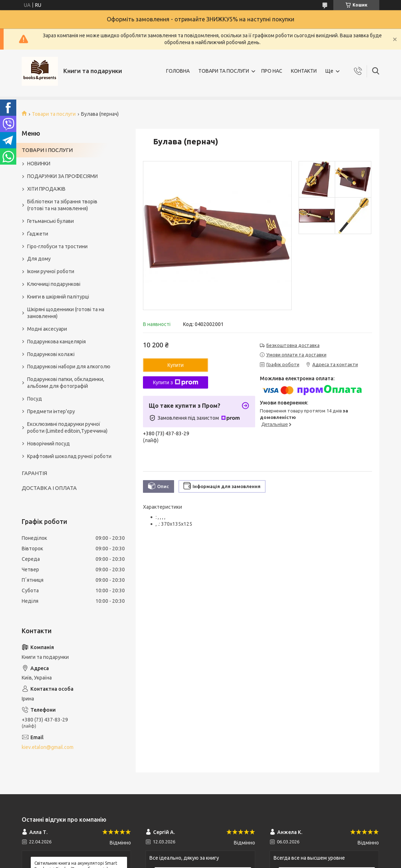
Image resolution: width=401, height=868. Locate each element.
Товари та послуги (54, 114)
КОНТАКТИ (304, 71)
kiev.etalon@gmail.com (48, 747)
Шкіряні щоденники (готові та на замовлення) (66, 313)
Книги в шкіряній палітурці (58, 297)
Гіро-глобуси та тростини (57, 246)
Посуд (35, 399)
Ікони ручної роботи (51, 271)
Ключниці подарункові (54, 284)
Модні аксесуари (47, 329)
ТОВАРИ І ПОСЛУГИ (47, 150)
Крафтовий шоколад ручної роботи (69, 456)
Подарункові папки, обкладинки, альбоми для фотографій (66, 383)
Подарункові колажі (51, 354)
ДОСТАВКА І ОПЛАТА (49, 488)
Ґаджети (38, 234)
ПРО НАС (272, 71)
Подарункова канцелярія (56, 342)
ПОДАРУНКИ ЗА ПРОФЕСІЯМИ (62, 176)
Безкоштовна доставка (293, 345)
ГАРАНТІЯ (34, 473)
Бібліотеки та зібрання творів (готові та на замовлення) (62, 205)
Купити (176, 365)
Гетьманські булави (50, 221)
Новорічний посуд (48, 444)
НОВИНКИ (39, 164)
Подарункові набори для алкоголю (69, 367)
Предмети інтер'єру (51, 411)
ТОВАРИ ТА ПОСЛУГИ (224, 71)
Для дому (39, 259)
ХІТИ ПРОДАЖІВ (46, 189)
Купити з (175, 382)
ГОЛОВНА (178, 71)
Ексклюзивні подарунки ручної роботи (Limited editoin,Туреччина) (67, 427)
